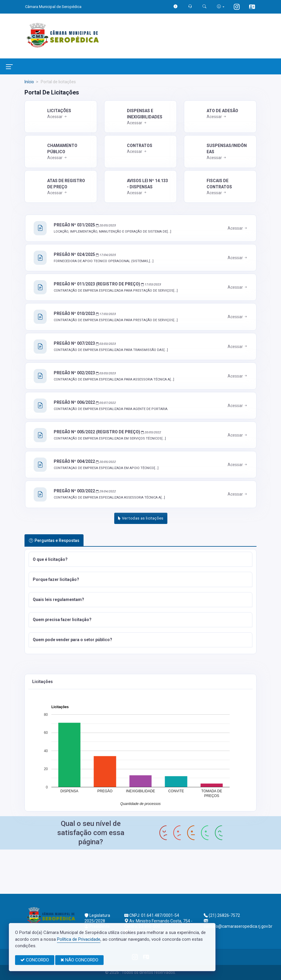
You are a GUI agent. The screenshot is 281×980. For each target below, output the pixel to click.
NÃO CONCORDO (79, 960)
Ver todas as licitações (141, 518)
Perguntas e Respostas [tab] (54, 540)
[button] (140, 559)
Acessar (57, 117)
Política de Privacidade (79, 939)
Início (29, 82)
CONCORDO (35, 960)
